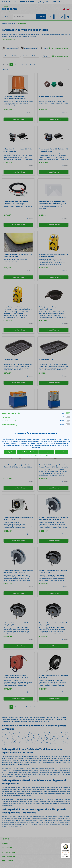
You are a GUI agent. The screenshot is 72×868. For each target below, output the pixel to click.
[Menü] (69, 844)
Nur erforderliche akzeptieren (28, 452)
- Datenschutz (39, 456)
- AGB (46, 456)
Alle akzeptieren (62, 452)
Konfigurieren (10, 452)
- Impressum (28, 456)
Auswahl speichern (47, 452)
